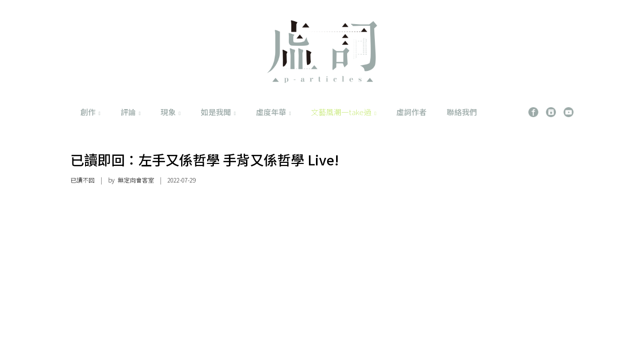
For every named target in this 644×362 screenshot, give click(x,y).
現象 (171, 112)
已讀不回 (83, 180)
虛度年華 (274, 112)
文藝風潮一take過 (344, 112)
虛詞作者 (412, 112)
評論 (131, 112)
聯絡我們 (462, 112)
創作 (91, 112)
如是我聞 (218, 112)
